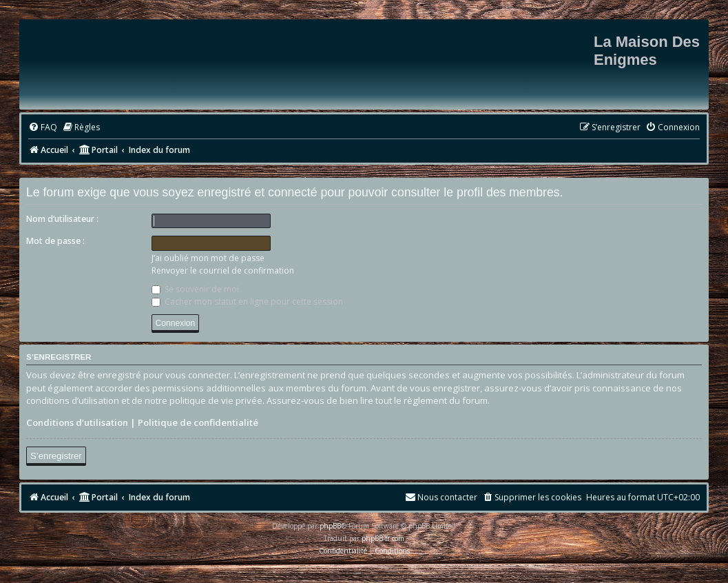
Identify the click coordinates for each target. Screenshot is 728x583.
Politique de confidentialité (198, 422)
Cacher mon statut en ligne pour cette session (247, 301)
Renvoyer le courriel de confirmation (223, 270)
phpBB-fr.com (383, 538)
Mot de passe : (55, 241)
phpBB (330, 526)
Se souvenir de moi (195, 289)
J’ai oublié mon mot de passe (208, 258)
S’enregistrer (56, 456)
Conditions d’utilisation (77, 422)
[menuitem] (43, 128)
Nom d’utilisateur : (62, 219)
